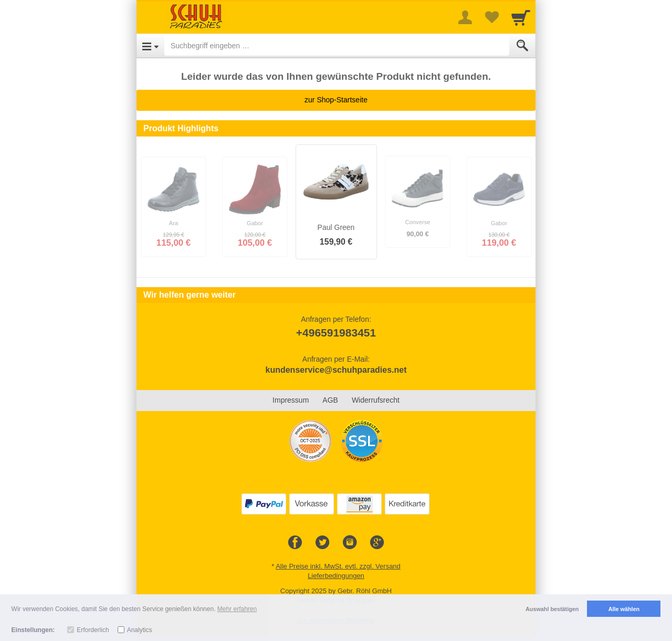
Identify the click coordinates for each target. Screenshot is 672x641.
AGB (330, 400)
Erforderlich (93, 630)
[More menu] (465, 17)
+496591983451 (336, 333)
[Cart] (521, 17)
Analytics (140, 630)
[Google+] (377, 543)
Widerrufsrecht (376, 400)
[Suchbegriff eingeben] (337, 46)
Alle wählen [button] (624, 609)
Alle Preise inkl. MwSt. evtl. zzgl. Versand (338, 566)
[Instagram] (350, 543)
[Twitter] (322, 543)
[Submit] (522, 46)
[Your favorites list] (491, 17)
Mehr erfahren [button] (237, 609)
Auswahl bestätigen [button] (552, 609)
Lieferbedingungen (336, 576)
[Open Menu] (150, 46)
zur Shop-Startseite (336, 100)
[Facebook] (295, 543)
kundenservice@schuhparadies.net (336, 370)
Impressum (291, 400)
